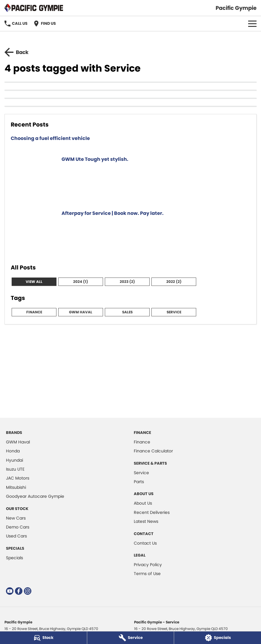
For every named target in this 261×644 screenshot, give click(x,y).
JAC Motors (18, 478)
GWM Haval (81, 312)
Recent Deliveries (152, 512)
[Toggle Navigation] (252, 24)
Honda (13, 451)
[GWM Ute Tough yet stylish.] (130, 179)
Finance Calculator (153, 451)
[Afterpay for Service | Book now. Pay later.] (130, 233)
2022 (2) (174, 282)
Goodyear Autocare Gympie (35, 496)
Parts (139, 482)
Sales (127, 312)
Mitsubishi (16, 487)
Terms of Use (147, 574)
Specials (14, 558)
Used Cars (16, 536)
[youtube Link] (10, 591)
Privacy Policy (148, 565)
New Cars (16, 518)
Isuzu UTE (15, 469)
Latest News (146, 521)
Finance (34, 312)
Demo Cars (18, 527)
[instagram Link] (28, 591)
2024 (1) (81, 282)
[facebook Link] (19, 591)
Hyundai (14, 460)
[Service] (131, 638)
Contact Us (145, 543)
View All (34, 282)
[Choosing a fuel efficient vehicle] (130, 142)
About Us (143, 503)
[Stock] (43, 638)
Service (174, 312)
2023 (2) (127, 282)
